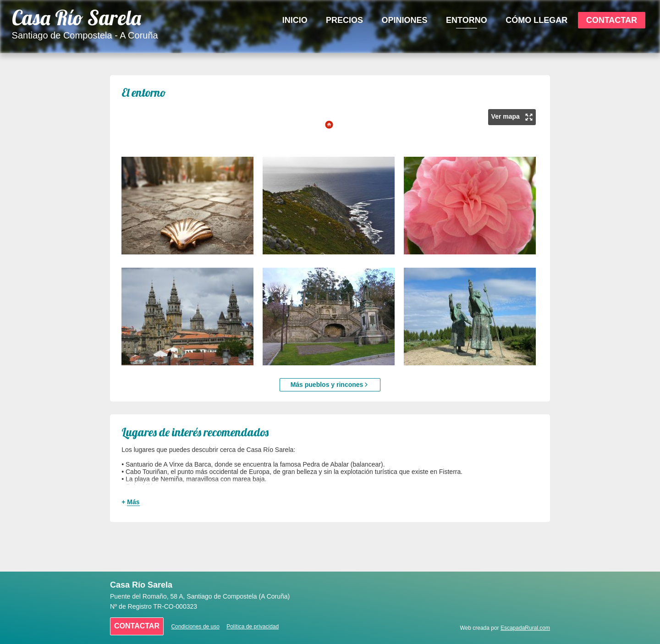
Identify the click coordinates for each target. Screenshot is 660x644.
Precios (344, 20)
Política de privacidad (253, 627)
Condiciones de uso (195, 627)
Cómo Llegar (536, 20)
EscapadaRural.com (525, 628)
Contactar (612, 20)
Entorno (467, 20)
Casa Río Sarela (77, 18)
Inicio (295, 20)
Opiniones (405, 20)
